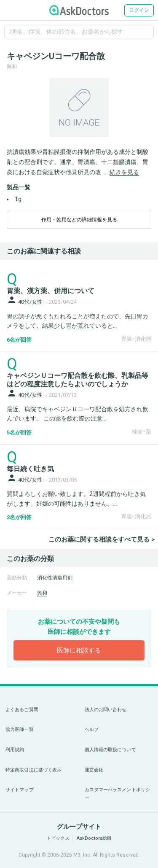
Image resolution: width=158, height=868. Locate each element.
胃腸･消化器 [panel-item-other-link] (136, 339)
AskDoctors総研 (94, 838)
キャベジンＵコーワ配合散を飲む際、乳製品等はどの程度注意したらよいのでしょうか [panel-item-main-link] (78, 380)
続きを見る (124, 172)
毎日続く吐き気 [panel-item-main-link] (30, 469)
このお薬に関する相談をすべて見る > (102, 539)
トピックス (58, 838)
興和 (42, 593)
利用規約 (15, 750)
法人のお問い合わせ (106, 710)
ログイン (139, 10)
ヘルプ (92, 729)
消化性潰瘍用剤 (55, 578)
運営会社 (94, 770)
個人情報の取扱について (110, 750)
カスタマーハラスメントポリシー (118, 794)
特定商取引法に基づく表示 (33, 770)
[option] (79, 108)
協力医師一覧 (20, 729)
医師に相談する (79, 650)
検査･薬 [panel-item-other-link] (142, 432)
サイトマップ (20, 790)
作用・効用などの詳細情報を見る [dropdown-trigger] (79, 220)
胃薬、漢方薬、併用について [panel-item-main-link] (51, 291)
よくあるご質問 (22, 710)
